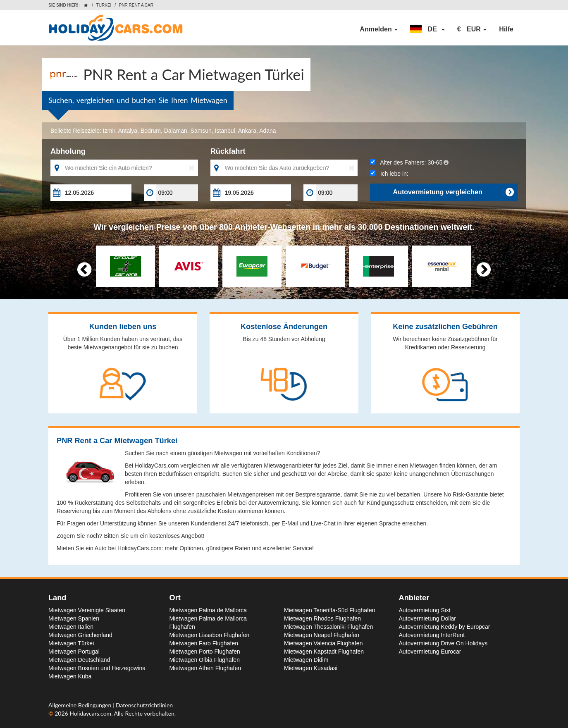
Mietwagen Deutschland (79, 660)
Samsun (201, 131)
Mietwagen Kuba (70, 676)
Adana (267, 131)
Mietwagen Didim (306, 660)
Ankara (247, 131)
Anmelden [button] (379, 29)
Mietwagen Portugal (74, 652)
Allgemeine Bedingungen (81, 705)
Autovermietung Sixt (425, 610)
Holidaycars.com (90, 713)
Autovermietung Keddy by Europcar (445, 627)
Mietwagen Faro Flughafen (204, 643)
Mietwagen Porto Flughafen (205, 652)
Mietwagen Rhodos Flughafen (322, 618)
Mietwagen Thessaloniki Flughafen (328, 627)
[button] (427, 29)
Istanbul (225, 131)
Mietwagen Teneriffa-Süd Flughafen (330, 610)
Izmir (109, 131)
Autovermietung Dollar (428, 618)
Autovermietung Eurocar (430, 652)
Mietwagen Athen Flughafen (205, 668)
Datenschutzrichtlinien (144, 705)
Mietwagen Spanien (74, 618)
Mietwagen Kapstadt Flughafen (324, 652)
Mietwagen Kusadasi (311, 668)
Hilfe (506, 29)
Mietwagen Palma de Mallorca (208, 610)
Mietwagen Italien (71, 627)
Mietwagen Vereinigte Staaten (87, 610)
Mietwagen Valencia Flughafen (323, 643)
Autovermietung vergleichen (453, 192)
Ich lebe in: (389, 174)
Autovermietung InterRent (432, 635)
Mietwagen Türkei (71, 643)
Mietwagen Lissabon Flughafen (210, 635)
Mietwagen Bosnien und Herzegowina (97, 668)
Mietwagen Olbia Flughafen (205, 660)
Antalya (128, 131)
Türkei (104, 5)
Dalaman (176, 131)
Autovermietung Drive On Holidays (443, 643)
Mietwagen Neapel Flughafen (322, 635)
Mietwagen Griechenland (80, 635)
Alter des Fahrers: (409, 162)
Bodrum (151, 131)
